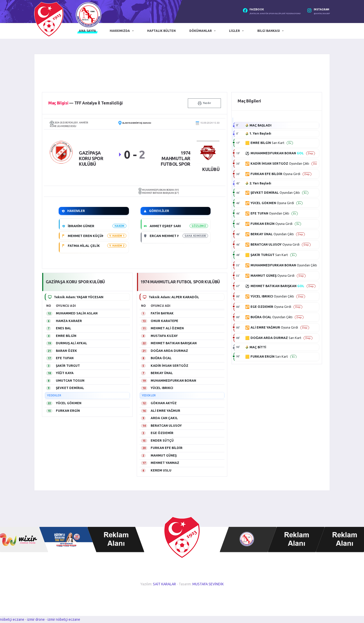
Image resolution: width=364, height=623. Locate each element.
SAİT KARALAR (164, 584)
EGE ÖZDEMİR (162, 433)
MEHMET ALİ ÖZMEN (167, 328)
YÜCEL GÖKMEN (69, 403)
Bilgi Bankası (269, 31)
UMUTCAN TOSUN (70, 380)
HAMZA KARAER (69, 321)
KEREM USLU (161, 470)
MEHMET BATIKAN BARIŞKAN (174, 343)
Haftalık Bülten (161, 31)
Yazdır (204, 103)
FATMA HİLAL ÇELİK (84, 246)
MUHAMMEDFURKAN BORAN (173, 380)
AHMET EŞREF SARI (165, 226)
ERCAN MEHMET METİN (169, 236)
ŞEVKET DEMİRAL (70, 388)
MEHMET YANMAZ (165, 463)
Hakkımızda (120, 31)
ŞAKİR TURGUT (68, 366)
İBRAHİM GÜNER (81, 226)
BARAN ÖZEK (66, 351)
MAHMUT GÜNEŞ (164, 455)
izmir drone (36, 619)
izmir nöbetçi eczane (64, 619)
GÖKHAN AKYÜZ (164, 403)
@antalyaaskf (322, 14)
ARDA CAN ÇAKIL (164, 418)
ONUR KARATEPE (164, 321)
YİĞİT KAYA (65, 373)
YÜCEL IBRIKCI (162, 388)
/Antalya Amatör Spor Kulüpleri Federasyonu (275, 14)
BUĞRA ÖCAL (161, 358)
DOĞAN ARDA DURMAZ (169, 351)
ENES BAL (64, 328)
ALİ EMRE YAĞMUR (165, 411)
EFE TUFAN (65, 358)
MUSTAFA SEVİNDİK (208, 584)
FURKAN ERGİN (68, 411)
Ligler (234, 31)
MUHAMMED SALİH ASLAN (77, 313)
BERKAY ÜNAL (162, 373)
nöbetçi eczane (12, 619)
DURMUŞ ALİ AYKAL (72, 343)
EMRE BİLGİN (66, 336)
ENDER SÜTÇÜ (162, 440)
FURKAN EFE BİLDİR (167, 448)
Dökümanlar (201, 31)
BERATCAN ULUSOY (166, 425)
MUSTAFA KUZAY (164, 336)
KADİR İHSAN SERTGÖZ (169, 366)
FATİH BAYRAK (162, 313)
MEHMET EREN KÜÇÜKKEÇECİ (92, 236)
